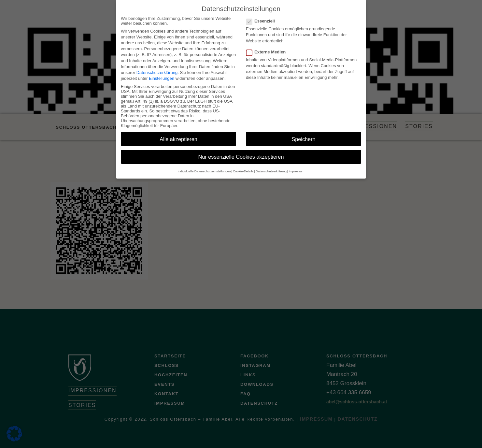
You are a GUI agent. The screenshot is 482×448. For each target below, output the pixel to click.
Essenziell (262, 19)
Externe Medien (268, 50)
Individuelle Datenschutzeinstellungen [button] (204, 169)
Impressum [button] (296, 169)
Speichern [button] (303, 137)
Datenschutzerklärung (157, 70)
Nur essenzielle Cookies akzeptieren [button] (241, 154)
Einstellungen (162, 76)
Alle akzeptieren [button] (178, 137)
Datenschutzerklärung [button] (271, 169)
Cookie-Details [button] (243, 169)
